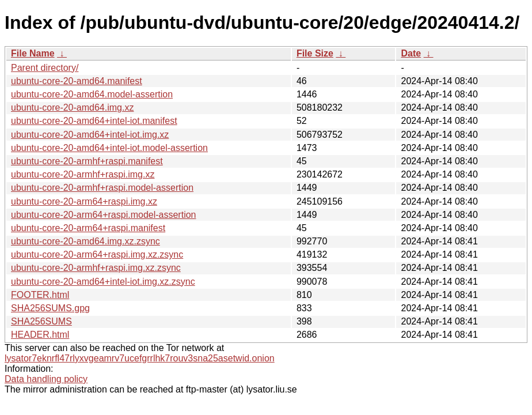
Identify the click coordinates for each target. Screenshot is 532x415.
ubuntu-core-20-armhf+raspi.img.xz (83, 174)
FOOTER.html (40, 295)
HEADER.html (40, 335)
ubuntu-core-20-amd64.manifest (77, 81)
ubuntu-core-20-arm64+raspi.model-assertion (104, 215)
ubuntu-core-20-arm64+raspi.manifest (88, 228)
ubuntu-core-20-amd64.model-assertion (92, 94)
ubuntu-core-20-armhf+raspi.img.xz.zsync (96, 268)
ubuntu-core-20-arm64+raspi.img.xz (84, 201)
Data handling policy (46, 379)
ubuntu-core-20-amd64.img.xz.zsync (85, 241)
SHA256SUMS (41, 321)
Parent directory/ (45, 68)
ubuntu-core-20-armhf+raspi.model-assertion (102, 188)
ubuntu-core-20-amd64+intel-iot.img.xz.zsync (103, 282)
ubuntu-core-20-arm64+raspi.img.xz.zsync (97, 254)
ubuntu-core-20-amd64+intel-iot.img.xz (90, 135)
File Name (33, 53)
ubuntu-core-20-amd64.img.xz (72, 107)
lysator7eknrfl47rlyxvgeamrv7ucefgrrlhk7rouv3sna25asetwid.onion (140, 358)
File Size (315, 53)
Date (411, 53)
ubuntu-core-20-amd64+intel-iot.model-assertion (109, 148)
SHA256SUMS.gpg (50, 308)
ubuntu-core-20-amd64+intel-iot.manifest (94, 121)
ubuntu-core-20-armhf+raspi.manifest (87, 161)
